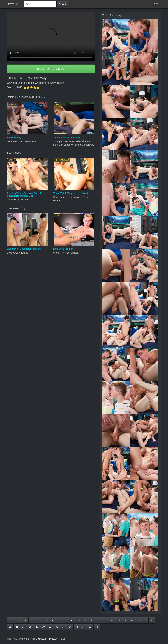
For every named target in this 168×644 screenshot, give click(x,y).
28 (30, 627)
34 (70, 627)
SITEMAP (36, 639)
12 (72, 620)
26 (17, 627)
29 (37, 627)
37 (90, 627)
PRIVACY (54, 639)
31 (50, 627)
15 (92, 620)
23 (145, 620)
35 (77, 627)
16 (99, 620)
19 (119, 620)
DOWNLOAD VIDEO (51, 69)
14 (85, 620)
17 (105, 620)
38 (97, 627)
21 (132, 620)
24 (152, 620)
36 (83, 627)
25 (10, 627)
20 (125, 620)
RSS (156, 4)
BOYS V (12, 4)
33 (63, 627)
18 (112, 620)
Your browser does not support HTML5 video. (51, 36)
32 (57, 627)
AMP (45, 639)
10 (59, 620)
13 (79, 620)
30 (43, 627)
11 (65, 620)
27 (23, 627)
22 (139, 620)
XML (63, 639)
